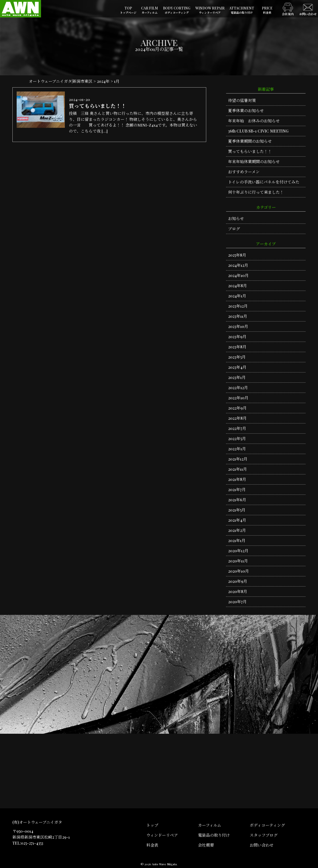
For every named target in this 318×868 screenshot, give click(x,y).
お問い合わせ (262, 845)
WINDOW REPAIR (210, 10)
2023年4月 (237, 367)
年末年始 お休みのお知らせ (254, 121)
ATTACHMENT (242, 10)
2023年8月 (237, 347)
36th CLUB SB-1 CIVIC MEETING (258, 131)
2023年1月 (237, 377)
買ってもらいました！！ (250, 151)
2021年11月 (238, 469)
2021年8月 (237, 479)
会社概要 (206, 845)
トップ (152, 825)
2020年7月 (237, 602)
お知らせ (236, 218)
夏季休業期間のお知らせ (250, 141)
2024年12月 (238, 265)
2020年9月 (238, 581)
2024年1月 (237, 296)
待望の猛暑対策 (242, 100)
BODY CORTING (177, 10)
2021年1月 (237, 540)
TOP (128, 10)
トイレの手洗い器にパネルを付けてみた (264, 182)
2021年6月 (237, 500)
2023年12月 (238, 306)
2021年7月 (237, 489)
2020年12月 (238, 551)
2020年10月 (238, 571)
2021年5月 (237, 510)
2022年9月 (237, 408)
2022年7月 (237, 428)
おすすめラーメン (244, 172)
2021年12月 (238, 459)
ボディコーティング (267, 825)
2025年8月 (237, 255)
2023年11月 (238, 316)
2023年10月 (238, 326)
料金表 (152, 845)
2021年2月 (237, 530)
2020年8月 (238, 591)
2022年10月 (238, 398)
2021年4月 (237, 520)
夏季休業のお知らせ (246, 111)
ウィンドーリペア (162, 835)
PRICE (267, 10)
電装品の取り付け (214, 835)
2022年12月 (238, 388)
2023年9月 (237, 337)
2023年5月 (237, 357)
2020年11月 (238, 561)
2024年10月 (238, 275)
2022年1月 (237, 449)
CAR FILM (150, 10)
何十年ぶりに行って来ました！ (256, 192)
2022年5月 (237, 438)
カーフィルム (210, 825)
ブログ (234, 229)
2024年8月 (238, 286)
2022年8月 (237, 418)
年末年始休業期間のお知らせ (254, 161)
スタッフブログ (264, 835)
